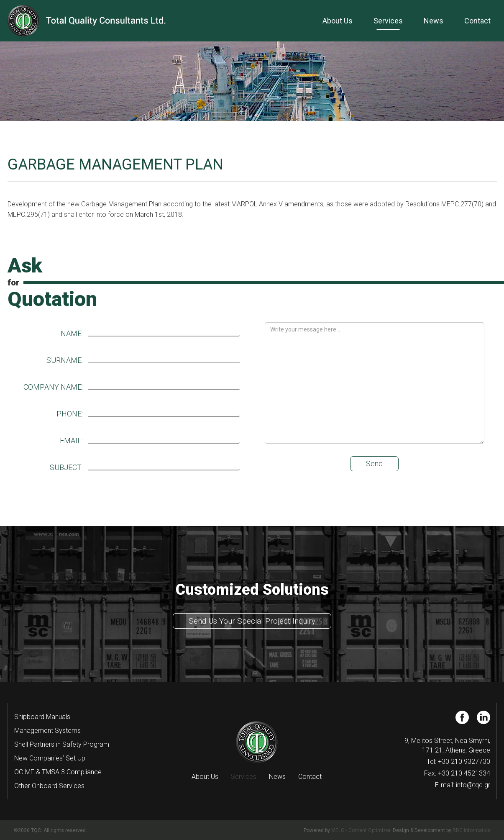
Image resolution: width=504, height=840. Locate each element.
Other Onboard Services (49, 786)
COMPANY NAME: (53, 387)
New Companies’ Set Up (50, 758)
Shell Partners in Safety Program (62, 744)
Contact (477, 21)
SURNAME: (65, 360)
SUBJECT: (66, 468)
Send (374, 464)
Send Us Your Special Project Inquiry (252, 621)
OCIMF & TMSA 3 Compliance (58, 772)
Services (388, 21)
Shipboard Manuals (42, 717)
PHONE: (70, 414)
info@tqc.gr (473, 785)
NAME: (72, 334)
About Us (338, 21)
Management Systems (47, 731)
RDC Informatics (472, 830)
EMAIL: (71, 441)
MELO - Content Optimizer (361, 830)
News (434, 21)
